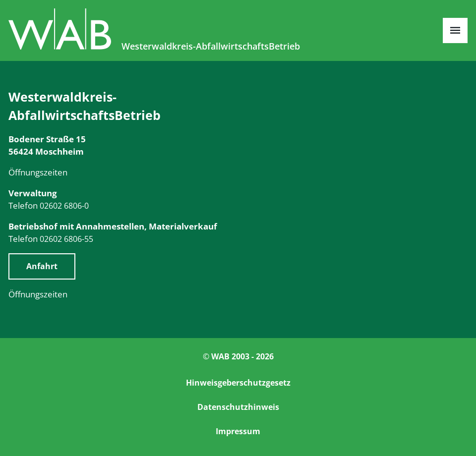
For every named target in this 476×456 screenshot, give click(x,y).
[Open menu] (455, 30)
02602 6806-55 (66, 239)
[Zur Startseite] (61, 46)
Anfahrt (42, 266)
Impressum (238, 431)
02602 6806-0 (64, 206)
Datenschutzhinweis (238, 407)
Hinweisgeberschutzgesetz (238, 383)
